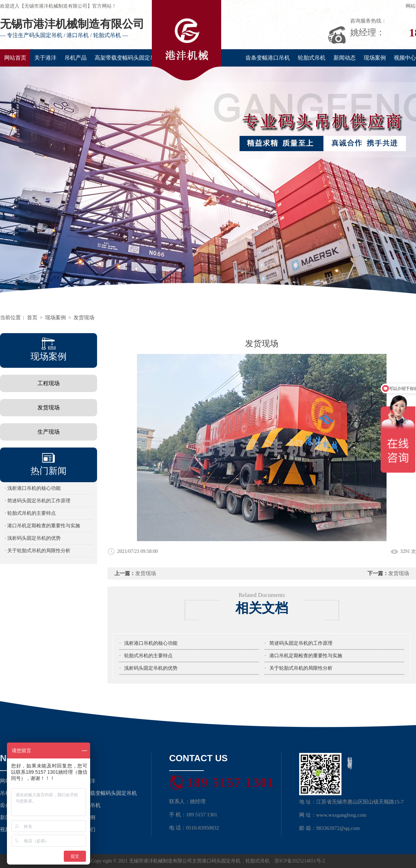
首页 (32, 318)
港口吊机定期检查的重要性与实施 (306, 656)
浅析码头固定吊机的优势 (151, 668)
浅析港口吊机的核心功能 (151, 643)
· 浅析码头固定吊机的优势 (33, 538)
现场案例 (375, 58)
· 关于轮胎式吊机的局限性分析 (38, 551)
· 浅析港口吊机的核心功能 (33, 488)
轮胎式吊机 (312, 58)
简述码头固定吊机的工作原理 (301, 643)
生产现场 (49, 432)
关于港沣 (45, 58)
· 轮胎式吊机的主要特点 (30, 513)
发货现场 (84, 318)
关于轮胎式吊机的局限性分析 (301, 668)
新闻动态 (345, 58)
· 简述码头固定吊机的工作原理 (38, 501)
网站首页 (15, 58)
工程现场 (49, 383)
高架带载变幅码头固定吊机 (128, 58)
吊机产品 (76, 58)
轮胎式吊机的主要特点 (148, 656)
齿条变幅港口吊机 (268, 58)
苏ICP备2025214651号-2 (300, 861)
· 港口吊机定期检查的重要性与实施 (42, 526)
